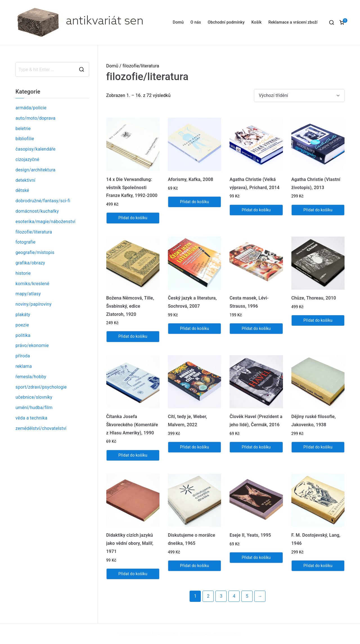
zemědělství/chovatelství (41, 428)
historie (23, 273)
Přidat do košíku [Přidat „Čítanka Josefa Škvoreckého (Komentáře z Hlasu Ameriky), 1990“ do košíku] (133, 455)
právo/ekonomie (32, 345)
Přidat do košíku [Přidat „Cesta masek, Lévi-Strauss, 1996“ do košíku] (256, 328)
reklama (24, 366)
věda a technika (31, 418)
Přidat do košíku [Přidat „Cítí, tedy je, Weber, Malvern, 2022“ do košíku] (194, 447)
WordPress (230, 634)
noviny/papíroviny (33, 304)
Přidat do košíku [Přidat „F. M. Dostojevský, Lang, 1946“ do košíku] (318, 566)
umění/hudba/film (34, 408)
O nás (196, 22)
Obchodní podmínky (226, 22)
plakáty (23, 315)
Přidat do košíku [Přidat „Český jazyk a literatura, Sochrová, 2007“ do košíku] (194, 328)
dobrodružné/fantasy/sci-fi (43, 201)
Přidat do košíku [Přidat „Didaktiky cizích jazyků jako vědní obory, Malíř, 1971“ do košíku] (133, 574)
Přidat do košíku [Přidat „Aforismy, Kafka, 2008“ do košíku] (194, 202)
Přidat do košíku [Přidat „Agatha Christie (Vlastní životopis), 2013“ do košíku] (318, 210)
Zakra (207, 634)
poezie (22, 325)
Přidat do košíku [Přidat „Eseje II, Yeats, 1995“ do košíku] (256, 557)
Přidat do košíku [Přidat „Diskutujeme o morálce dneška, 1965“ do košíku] (194, 566)
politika (23, 335)
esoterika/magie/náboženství (45, 222)
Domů (178, 22)
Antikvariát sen (165, 634)
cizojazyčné (27, 159)
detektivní (25, 180)
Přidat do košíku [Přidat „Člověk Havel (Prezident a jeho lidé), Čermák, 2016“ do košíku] (256, 447)
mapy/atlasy (28, 294)
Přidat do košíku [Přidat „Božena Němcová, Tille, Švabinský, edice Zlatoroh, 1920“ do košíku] (133, 336)
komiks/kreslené (32, 284)
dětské (22, 190)
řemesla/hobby (31, 377)
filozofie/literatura (34, 232)
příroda (23, 356)
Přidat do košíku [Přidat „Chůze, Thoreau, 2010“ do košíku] (318, 320)
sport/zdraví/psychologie (41, 387)
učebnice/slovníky (34, 397)
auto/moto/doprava (35, 118)
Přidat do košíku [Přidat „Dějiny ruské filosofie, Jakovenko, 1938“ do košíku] (318, 447)
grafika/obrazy (30, 263)
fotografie (25, 242)
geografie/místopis (35, 252)
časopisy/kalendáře (35, 149)
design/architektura (35, 170)
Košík (257, 22)
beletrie (23, 129)
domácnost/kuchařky (37, 211)
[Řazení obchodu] (299, 96)
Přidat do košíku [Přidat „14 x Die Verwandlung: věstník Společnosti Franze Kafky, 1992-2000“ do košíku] (133, 218)
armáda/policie (31, 108)
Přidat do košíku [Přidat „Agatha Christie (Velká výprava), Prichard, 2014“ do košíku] (256, 210)
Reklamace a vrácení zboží (293, 22)
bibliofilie (25, 139)
